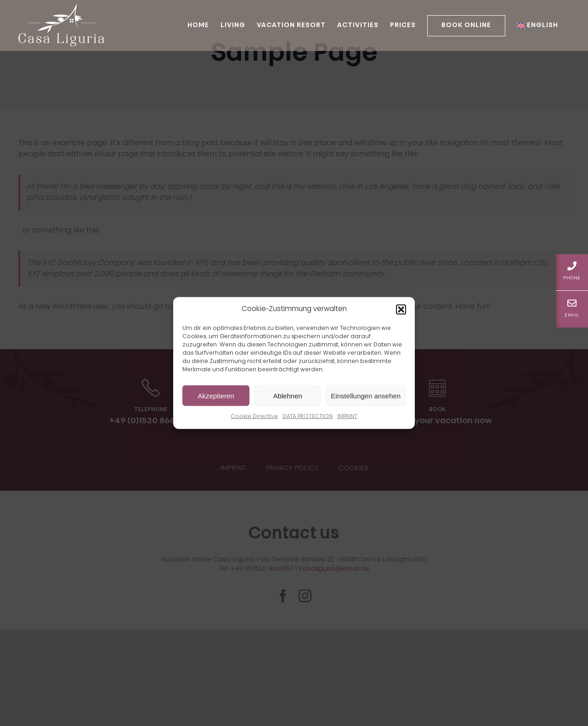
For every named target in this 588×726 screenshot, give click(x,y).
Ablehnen (287, 395)
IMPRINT (347, 417)
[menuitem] (537, 26)
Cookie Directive (254, 417)
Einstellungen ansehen (366, 395)
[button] (401, 310)
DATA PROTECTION (308, 417)
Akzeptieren (216, 395)
